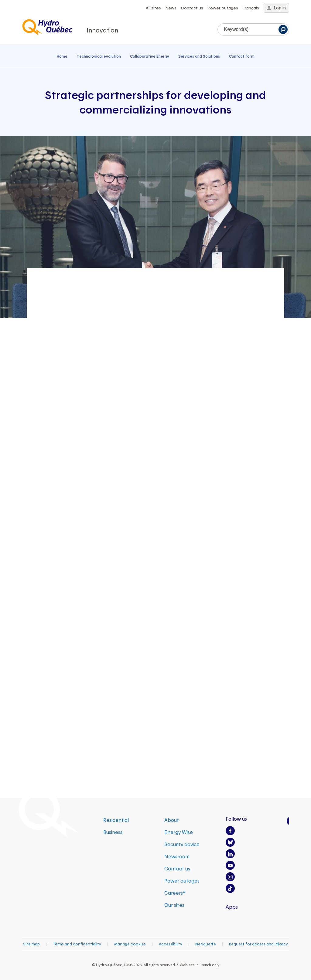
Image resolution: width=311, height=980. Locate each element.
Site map (31, 944)
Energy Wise (179, 832)
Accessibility (171, 944)
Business (113, 832)
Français (251, 8)
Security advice (182, 844)
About (172, 820)
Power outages (223, 8)
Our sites (174, 905)
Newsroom (177, 856)
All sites (153, 8)
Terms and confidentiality (77, 944)
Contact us (192, 8)
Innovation (102, 30)
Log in (276, 8)
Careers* (175, 893)
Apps (232, 907)
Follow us (236, 819)
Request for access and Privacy (258, 944)
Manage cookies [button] (130, 944)
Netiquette (206, 944)
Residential (116, 820)
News (171, 8)
